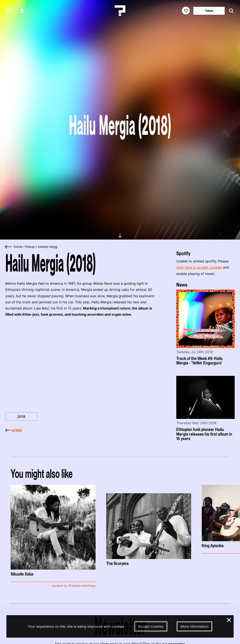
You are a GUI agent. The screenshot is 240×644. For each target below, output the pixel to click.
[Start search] (230, 11)
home (18, 247)
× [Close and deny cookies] (229, 619)
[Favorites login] (186, 11)
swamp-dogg (47, 247)
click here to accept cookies (199, 267)
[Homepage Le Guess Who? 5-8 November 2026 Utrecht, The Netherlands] (120, 11)
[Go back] (8, 247)
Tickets (209, 11)
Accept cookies (151, 626)
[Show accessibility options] (23, 11)
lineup (30, 247)
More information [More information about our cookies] (194, 626)
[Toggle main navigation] (8, 11)
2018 (21, 417)
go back (14, 430)
